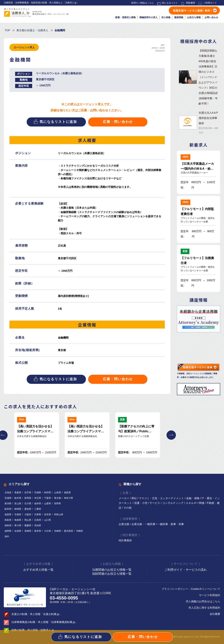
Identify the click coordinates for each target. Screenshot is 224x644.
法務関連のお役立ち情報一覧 (112, 570)
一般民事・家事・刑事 (171, 524)
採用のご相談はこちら (142, 3)
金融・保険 (193, 498)
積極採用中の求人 (149, 17)
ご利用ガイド (210, 3)
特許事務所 (125, 540)
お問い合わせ (211, 17)
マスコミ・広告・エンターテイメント (162, 498)
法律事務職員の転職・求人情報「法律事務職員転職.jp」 (45, 622)
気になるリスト (170, 3)
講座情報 (179, 17)
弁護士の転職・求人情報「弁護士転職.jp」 (37, 614)
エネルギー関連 (195, 503)
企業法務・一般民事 (144, 524)
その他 (128, 508)
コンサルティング (173, 503)
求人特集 (166, 17)
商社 (135, 498)
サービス (155, 503)
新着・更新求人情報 (125, 17)
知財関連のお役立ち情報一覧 (112, 574)
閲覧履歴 (191, 3)
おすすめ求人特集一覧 (38, 570)
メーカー (124, 498)
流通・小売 (141, 503)
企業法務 (124, 524)
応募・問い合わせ (118, 122)
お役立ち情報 (194, 17)
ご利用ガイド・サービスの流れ (186, 570)
